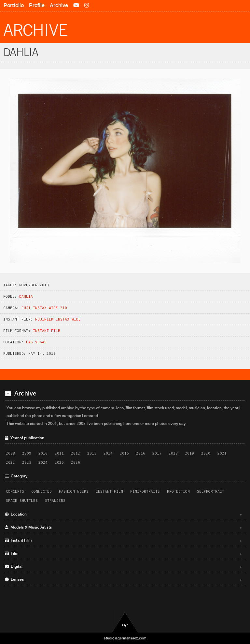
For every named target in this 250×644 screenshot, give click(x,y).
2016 (141, 453)
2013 (92, 453)
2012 (76, 453)
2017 (157, 453)
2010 (43, 453)
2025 (59, 462)
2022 (10, 462)
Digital (123, 566)
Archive (59, 5)
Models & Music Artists (123, 527)
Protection (178, 491)
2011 (59, 453)
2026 (76, 462)
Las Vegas (36, 342)
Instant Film (47, 331)
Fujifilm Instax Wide (58, 319)
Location (123, 514)
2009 (27, 453)
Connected (42, 491)
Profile (37, 5)
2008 (10, 453)
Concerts (15, 491)
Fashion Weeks (74, 491)
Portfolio (14, 5)
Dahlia (26, 296)
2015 (124, 453)
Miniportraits (145, 491)
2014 (108, 453)
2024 (43, 462)
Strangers (55, 501)
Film (123, 553)
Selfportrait (211, 491)
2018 (173, 453)
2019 (189, 453)
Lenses (123, 579)
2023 (27, 462)
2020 (206, 453)
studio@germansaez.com (125, 638)
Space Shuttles (22, 501)
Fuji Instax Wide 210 (44, 308)
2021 (222, 453)
